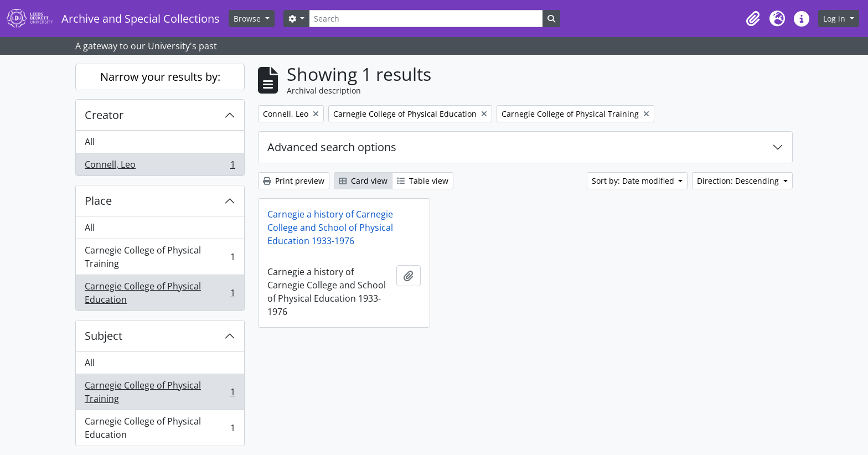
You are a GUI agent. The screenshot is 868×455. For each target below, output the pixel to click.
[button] (753, 19)
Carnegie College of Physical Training (160, 257)
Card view (363, 181)
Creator (104, 115)
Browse (248, 19)
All (90, 142)
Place (98, 201)
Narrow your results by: (160, 77)
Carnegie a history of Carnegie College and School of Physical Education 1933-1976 (330, 228)
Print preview (294, 181)
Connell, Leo (160, 167)
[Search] (426, 19)
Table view (423, 181)
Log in (835, 19)
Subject (104, 336)
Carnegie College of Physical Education (160, 293)
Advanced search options (332, 147)
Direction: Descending (739, 181)
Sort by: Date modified (634, 181)
